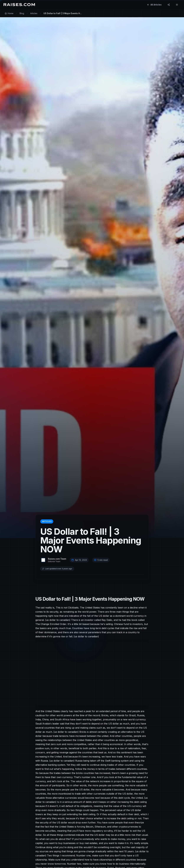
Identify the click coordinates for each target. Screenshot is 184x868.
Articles (34, 13)
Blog (22, 13)
